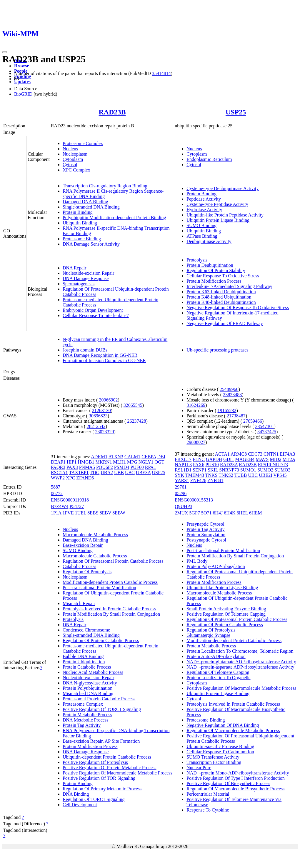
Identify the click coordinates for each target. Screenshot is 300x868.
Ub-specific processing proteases (217, 350)
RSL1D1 (183, 470)
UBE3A (143, 473)
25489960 (229, 389)
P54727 (77, 506)
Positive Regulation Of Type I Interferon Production (236, 778)
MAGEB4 (245, 459)
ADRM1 (99, 457)
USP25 (236, 112)
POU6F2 (105, 467)
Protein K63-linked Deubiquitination (221, 292)
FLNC (199, 459)
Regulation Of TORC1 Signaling (94, 799)
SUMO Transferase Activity (213, 757)
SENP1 (200, 470)
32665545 (133, 405)
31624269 (196, 405)
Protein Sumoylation (206, 535)
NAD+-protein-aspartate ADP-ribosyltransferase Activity (240, 667)
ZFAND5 (85, 478)
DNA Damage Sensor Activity (91, 244)
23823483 (232, 395)
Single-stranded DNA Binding (91, 207)
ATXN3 (116, 457)
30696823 (98, 416)
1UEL (81, 513)
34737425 (267, 432)
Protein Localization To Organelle (218, 678)
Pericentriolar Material (208, 794)
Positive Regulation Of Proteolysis (95, 762)
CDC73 (255, 454)
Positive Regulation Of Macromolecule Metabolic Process (117, 773)
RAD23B (112, 112)
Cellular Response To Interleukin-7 (96, 315)
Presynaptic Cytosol (205, 524)
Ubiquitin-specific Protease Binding (220, 746)
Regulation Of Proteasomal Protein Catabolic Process (113, 561)
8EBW (119, 513)
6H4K (230, 513)
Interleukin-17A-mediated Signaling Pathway (229, 286)
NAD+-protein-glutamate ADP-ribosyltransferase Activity (241, 662)
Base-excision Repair (83, 545)
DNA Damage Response (86, 278)
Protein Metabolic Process (87, 715)
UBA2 (107, 473)
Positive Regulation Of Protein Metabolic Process (110, 768)
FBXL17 (183, 459)
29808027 (196, 442)
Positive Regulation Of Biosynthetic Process (228, 783)
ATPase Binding (202, 236)
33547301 (264, 426)
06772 (57, 493)
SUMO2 (265, 470)
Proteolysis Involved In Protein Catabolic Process (109, 609)
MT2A (289, 459)
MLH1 (119, 462)
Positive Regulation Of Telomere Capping (226, 614)
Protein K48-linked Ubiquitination (219, 297)
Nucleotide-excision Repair (89, 273)
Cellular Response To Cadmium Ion (220, 752)
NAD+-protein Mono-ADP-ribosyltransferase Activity (238, 773)
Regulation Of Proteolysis (87, 572)
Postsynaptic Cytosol (206, 540)
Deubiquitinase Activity (209, 241)
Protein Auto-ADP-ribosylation (216, 656)
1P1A (56, 513)
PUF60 (137, 467)
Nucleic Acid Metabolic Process (93, 672)
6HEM (256, 513)
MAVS (262, 459)
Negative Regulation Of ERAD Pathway (225, 323)
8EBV (106, 513)
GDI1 (229, 459)
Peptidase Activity (204, 199)
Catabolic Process (79, 566)
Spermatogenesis (79, 284)
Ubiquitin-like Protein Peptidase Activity (225, 215)
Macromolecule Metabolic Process (95, 535)
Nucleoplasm (75, 154)
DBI (161, 457)
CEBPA (149, 457)
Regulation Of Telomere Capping (218, 672)
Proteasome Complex (83, 143)
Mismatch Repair (79, 603)
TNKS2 (226, 475)
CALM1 (132, 457)
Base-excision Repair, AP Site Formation (101, 741)
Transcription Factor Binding (214, 762)
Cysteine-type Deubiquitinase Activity (222, 188)
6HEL (242, 513)
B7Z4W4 (60, 506)
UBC (130, 473)
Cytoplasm (73, 159)
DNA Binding (76, 794)
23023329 (105, 432)
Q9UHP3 (184, 506)
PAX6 (199, 465)
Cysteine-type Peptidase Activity (217, 204)
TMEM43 (195, 475)
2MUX (181, 513)
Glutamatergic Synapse (208, 635)
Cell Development (80, 805)
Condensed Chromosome (86, 630)
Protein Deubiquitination (210, 265)
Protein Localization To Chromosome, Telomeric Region (240, 651)
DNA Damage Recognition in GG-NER (100, 355)
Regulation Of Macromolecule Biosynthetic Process (235, 789)
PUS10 (212, 465)
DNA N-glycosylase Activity (90, 683)
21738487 (236, 416)
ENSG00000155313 (194, 500)
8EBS (93, 513)
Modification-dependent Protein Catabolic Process (110, 582)
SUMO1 (248, 470)
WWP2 (58, 478)
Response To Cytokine (208, 810)
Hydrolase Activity (204, 210)
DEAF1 (58, 462)
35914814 (161, 73)
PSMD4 (122, 467)
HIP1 (72, 462)
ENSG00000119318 (70, 500)
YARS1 (182, 480)
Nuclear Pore (199, 768)
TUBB (241, 475)
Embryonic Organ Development (93, 310)
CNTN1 (271, 454)
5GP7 (195, 513)
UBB (119, 473)
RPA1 (151, 467)
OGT (160, 462)
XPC (70, 478)
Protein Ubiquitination (84, 662)
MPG (132, 462)
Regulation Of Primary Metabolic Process (102, 789)
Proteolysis (197, 260)
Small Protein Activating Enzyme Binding (226, 609)
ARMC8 (239, 454)
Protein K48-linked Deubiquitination (221, 302)
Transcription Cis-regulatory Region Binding (105, 186)
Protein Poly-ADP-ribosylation (216, 566)
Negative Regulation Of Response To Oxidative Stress (238, 308)
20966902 (108, 400)
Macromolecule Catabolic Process (95, 556)
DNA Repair (74, 268)
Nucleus (70, 149)
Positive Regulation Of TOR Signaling (99, 778)
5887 (56, 487)
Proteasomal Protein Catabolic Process (99, 699)
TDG (95, 473)
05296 (181, 493)
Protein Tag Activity (82, 725)
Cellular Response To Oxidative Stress (223, 276)
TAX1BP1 (79, 473)
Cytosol (70, 165)
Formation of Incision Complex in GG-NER (104, 360)
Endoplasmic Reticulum (209, 159)
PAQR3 (58, 467)
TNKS (211, 475)
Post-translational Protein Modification (99, 588)
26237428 (136, 421)
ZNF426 (198, 480)
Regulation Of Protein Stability (216, 270)
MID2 (276, 459)
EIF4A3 (288, 454)
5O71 (206, 513)
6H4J (218, 513)
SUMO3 (282, 470)
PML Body (197, 561)
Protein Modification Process (214, 281)
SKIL (213, 470)
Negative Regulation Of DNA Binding (223, 725)
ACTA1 (222, 454)
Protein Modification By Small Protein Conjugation (111, 614)
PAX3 (72, 467)
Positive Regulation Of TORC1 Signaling (102, 709)
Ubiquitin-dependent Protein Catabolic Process (107, 757)
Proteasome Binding (82, 239)
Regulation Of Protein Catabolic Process (101, 640)
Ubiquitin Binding (80, 223)
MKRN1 (104, 462)
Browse (21, 66)
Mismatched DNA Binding (88, 693)
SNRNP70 (229, 470)
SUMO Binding (201, 225)
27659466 (253, 421)
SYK (179, 475)
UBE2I (265, 475)
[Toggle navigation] (5, 52)
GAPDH (214, 459)
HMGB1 (86, 462)
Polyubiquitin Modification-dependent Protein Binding (114, 218)
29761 (181, 487)
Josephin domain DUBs (85, 350)
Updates (22, 82)
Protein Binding (78, 212)
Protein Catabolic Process (87, 667)
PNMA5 (87, 467)
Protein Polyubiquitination (87, 688)
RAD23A (229, 465)
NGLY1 (146, 462)
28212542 (96, 426)
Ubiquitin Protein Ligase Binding (218, 220)
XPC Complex (76, 170)
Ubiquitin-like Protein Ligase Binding (222, 588)
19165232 (227, 410)
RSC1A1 (59, 473)
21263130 (101, 410)
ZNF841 (215, 480)
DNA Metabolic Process (86, 720)
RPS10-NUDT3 (273, 465)
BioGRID (23, 94)
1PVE (68, 513)
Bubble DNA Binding (83, 656)
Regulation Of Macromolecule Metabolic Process (233, 730)
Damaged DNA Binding (85, 202)
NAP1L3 (183, 465)
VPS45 (280, 475)
